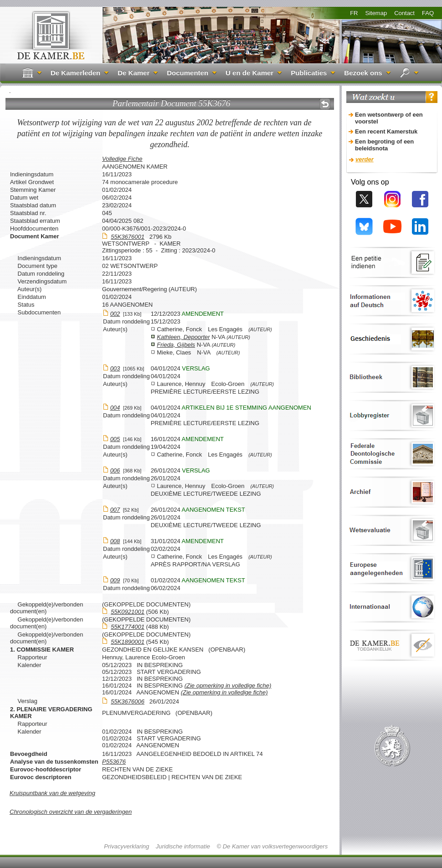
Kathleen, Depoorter (183, 337)
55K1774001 (128, 627)
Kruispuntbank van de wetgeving (52, 793)
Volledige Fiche (122, 159)
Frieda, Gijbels (176, 345)
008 (115, 541)
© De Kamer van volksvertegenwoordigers (272, 846)
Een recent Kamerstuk (386, 131)
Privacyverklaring (126, 846)
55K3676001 (128, 237)
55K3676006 (128, 701)
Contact (404, 13)
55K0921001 (128, 612)
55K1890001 (128, 642)
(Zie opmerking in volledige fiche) (228, 686)
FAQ (428, 13)
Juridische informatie (183, 846)
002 (115, 314)
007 (115, 510)
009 (115, 580)
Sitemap (376, 13)
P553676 (114, 762)
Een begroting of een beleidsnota (384, 145)
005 (115, 439)
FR (354, 13)
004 (115, 408)
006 (115, 470)
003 (115, 368)
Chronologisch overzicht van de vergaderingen (71, 812)
